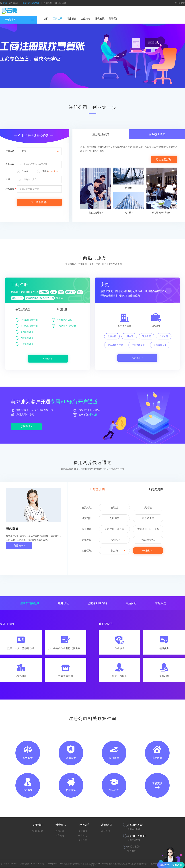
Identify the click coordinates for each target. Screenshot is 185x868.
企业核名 (86, 19)
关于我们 (114, 19)
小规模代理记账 (62, 320)
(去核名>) (53, 171)
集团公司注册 (25, 332)
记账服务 (72, 19)
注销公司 (60, 831)
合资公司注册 (25, 344)
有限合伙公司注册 (27, 326)
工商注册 (58, 19)
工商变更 (60, 836)
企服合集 (83, 840)
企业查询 (83, 836)
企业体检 (83, 831)
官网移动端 (38, 831)
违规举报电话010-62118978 (96, 864)
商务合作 (106, 831)
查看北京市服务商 (31, 3)
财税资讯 (100, 19)
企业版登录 (180, 3)
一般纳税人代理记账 (64, 326)
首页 (46, 19)
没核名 (47, 171)
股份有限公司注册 (27, 320)
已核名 (22, 171)
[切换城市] (13, 3)
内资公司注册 (25, 338)
